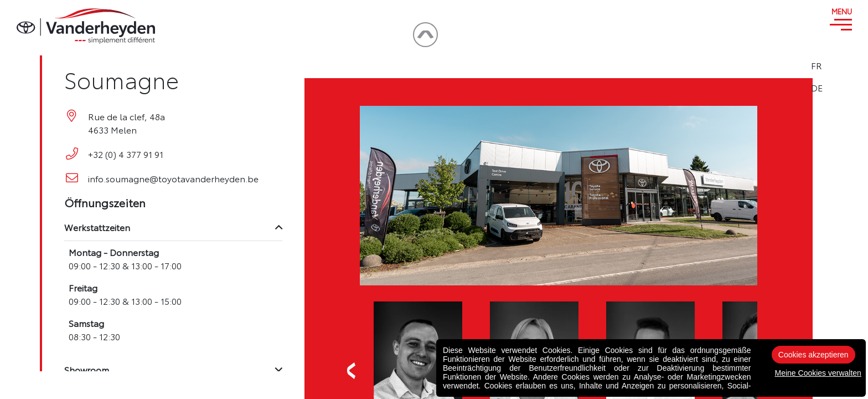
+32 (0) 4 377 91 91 (126, 154)
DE (841, 88)
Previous (352, 371)
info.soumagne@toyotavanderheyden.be (173, 178)
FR (841, 65)
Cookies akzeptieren (813, 355)
